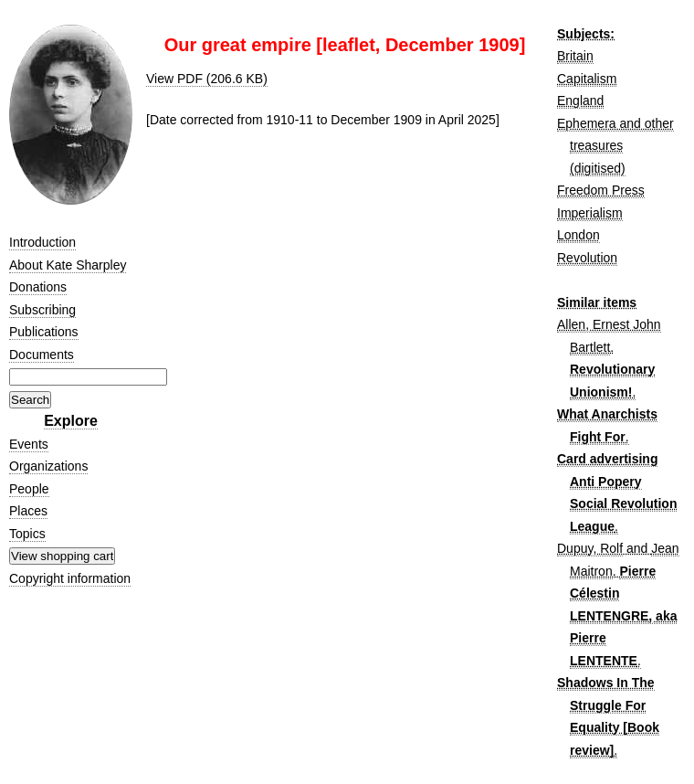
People (29, 489)
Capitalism (587, 79)
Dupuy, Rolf (590, 548)
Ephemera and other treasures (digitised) (615, 146)
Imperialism (590, 213)
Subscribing (42, 310)
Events (29, 444)
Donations (38, 287)
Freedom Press (601, 190)
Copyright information (70, 578)
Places (28, 511)
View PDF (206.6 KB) (207, 79)
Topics (27, 534)
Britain (575, 56)
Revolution (587, 258)
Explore (71, 421)
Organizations (48, 466)
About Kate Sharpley (68, 265)
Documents (42, 355)
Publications (44, 332)
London (578, 235)
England (580, 101)
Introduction (42, 242)
